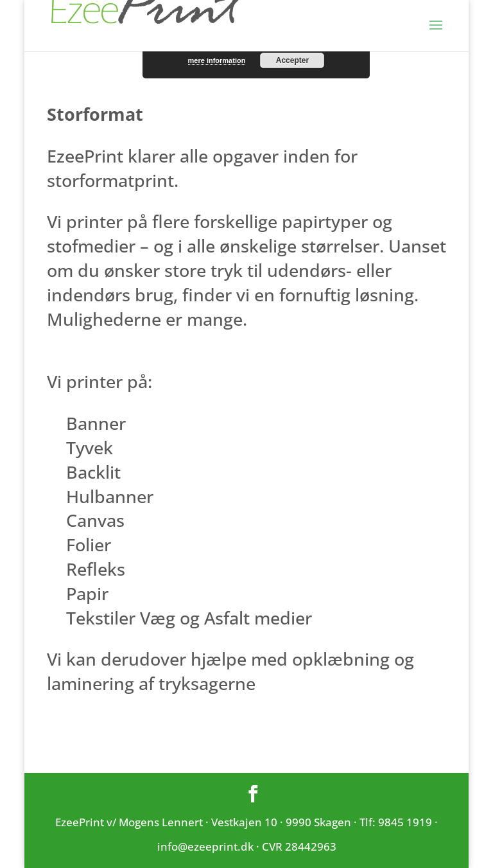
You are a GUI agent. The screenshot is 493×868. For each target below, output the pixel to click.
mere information (217, 60)
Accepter (292, 60)
